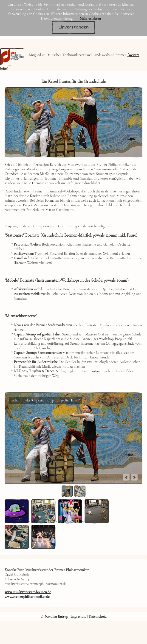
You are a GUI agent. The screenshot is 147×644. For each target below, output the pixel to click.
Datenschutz (98, 616)
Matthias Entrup (56, 616)
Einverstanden (73, 27)
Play (73, 438)
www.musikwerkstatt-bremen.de (28, 592)
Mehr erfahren (90, 18)
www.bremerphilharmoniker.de (27, 597)
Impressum (78, 616)
